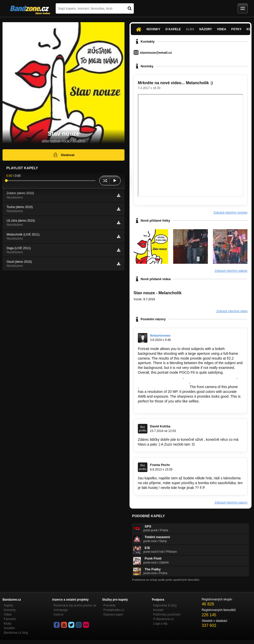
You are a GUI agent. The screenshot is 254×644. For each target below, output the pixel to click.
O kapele (173, 29)
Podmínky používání (167, 614)
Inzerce (59, 614)
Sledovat (64, 155)
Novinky (154, 29)
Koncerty (10, 610)
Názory (206, 29)
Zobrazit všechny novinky (230, 213)
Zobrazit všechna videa (232, 311)
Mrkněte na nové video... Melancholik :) (175, 83)
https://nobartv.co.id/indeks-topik (163, 382)
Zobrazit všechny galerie (231, 271)
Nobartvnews (160, 335)
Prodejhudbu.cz (114, 610)
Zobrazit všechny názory (231, 503)
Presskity (109, 605)
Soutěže (9, 628)
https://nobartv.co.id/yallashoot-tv (217, 382)
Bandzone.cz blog (16, 633)
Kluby (8, 624)
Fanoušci (10, 619)
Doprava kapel (113, 614)
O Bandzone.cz (164, 619)
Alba (190, 29)
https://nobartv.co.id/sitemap (160, 377)
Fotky (236, 29)
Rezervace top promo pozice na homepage (75, 608)
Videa (222, 29)
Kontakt (158, 610)
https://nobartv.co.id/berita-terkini (210, 377)
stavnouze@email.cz (156, 53)
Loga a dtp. (161, 624)
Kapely (8, 605)
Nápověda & (165, 605)
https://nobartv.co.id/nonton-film (164, 387)
